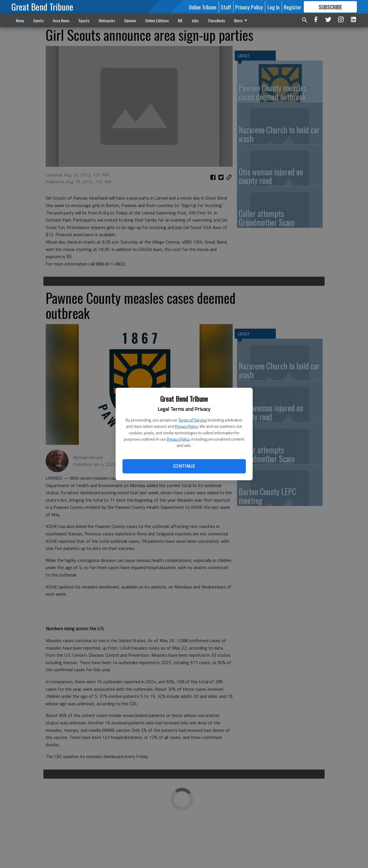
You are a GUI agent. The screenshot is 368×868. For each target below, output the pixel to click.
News (20, 20)
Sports (84, 20)
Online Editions (157, 20)
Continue (184, 466)
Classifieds (216, 20)
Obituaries (107, 20)
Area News (61, 20)
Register (292, 7)
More (242, 20)
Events (39, 20)
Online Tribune (203, 7)
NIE (180, 20)
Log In (274, 7)
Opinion (130, 20)
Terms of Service (192, 420)
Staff (226, 7)
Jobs (195, 20)
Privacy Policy (186, 426)
